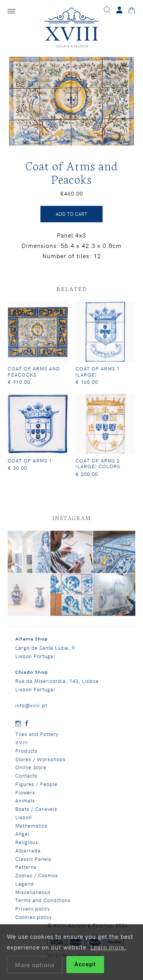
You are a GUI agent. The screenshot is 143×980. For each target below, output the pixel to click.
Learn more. (108, 947)
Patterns (26, 872)
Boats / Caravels (36, 814)
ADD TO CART (71, 218)
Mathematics (31, 830)
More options (35, 964)
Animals (25, 805)
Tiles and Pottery (37, 739)
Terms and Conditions (43, 905)
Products (27, 755)
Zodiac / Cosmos (37, 880)
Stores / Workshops (40, 764)
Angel (22, 838)
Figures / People (36, 788)
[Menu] (11, 11)
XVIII (22, 747)
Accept (85, 965)
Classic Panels (33, 863)
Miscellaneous (33, 897)
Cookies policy (34, 921)
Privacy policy (33, 913)
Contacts (26, 780)
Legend (25, 888)
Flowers (25, 797)
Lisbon (24, 822)
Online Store (31, 772)
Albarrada (28, 855)
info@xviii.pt (31, 710)
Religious (27, 847)
